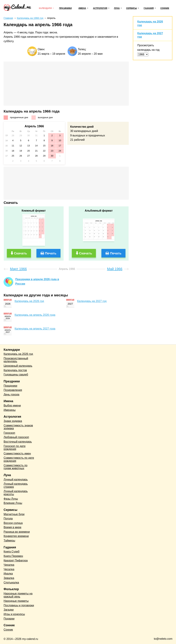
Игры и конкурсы (14, 614)
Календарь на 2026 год (29, 301)
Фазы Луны (11, 499)
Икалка (8, 574)
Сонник (165, 8)
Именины (10, 410)
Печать (51, 253)
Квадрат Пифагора (16, 560)
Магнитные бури (14, 514)
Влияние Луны (13, 503)
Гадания (149, 8)
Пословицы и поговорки (19, 605)
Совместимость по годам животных (16, 467)
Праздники (65, 8)
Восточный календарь (18, 442)
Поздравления (13, 390)
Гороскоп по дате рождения (15, 448)
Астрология (100, 8)
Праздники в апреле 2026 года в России (37, 281)
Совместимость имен (17, 454)
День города (11, 395)
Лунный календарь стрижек (16, 485)
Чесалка (9, 569)
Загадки (9, 610)
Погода (8, 519)
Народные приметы (16, 601)
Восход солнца (13, 523)
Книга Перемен (13, 556)
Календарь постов (15, 370)
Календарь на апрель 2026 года (35, 315)
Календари (45, 8)
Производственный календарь (16, 360)
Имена (82, 8)
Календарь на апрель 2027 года (35, 329)
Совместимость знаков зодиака (18, 427)
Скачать (20, 253)
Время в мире (12, 527)
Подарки (9, 619)
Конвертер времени (16, 536)
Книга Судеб (12, 552)
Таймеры (9, 541)
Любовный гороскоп (16, 437)
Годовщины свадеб (16, 375)
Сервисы (131, 8)
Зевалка (9, 578)
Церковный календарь (18, 366)
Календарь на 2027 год (92, 301)
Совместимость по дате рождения (19, 459)
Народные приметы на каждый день (18, 595)
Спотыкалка (11, 583)
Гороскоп (9, 433)
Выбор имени (12, 406)
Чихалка (9, 565)
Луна (117, 8)
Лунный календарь (16, 479)
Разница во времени (17, 532)
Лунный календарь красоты (16, 493)
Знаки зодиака (13, 421)
